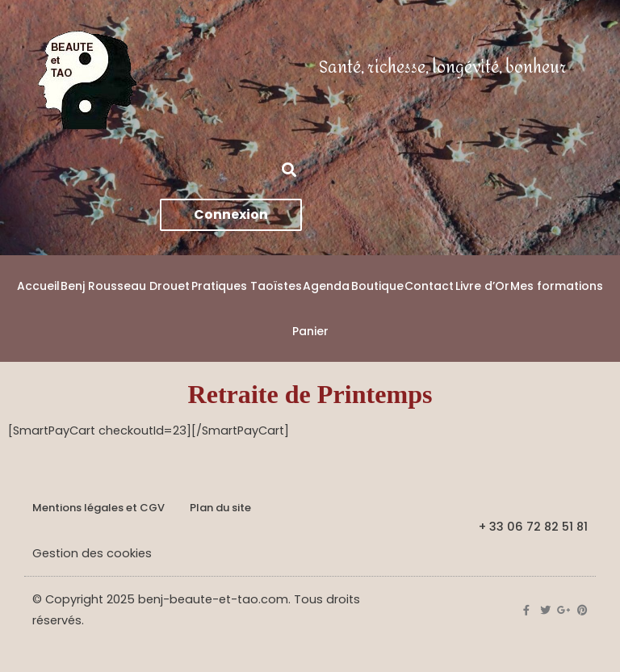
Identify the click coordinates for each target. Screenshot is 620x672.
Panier (310, 331)
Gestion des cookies (92, 553)
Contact (429, 286)
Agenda (326, 286)
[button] (289, 169)
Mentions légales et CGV (98, 508)
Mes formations (557, 286)
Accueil (38, 286)
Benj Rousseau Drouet (125, 286)
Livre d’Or (482, 286)
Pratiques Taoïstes (247, 286)
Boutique (377, 286)
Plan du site (220, 508)
